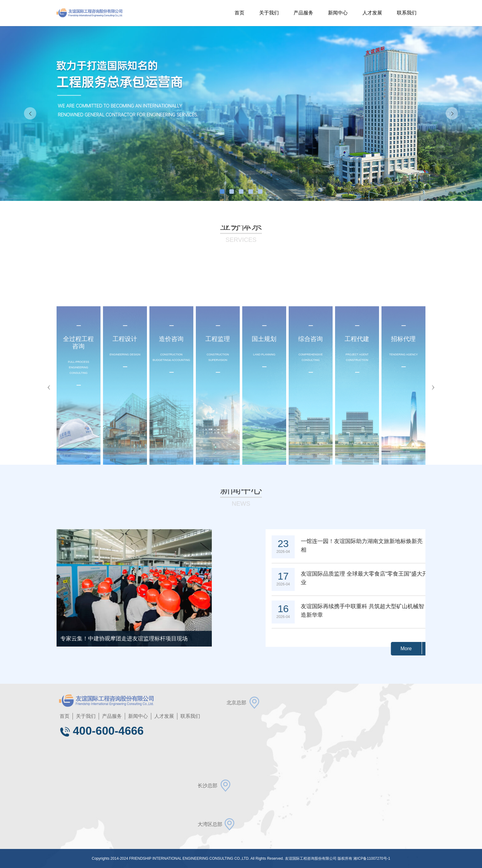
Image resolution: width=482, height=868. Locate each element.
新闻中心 (338, 13)
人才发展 (372, 13)
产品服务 (303, 13)
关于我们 (269, 13)
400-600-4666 (101, 731)
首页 (239, 13)
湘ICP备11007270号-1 (372, 858)
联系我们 (407, 13)
